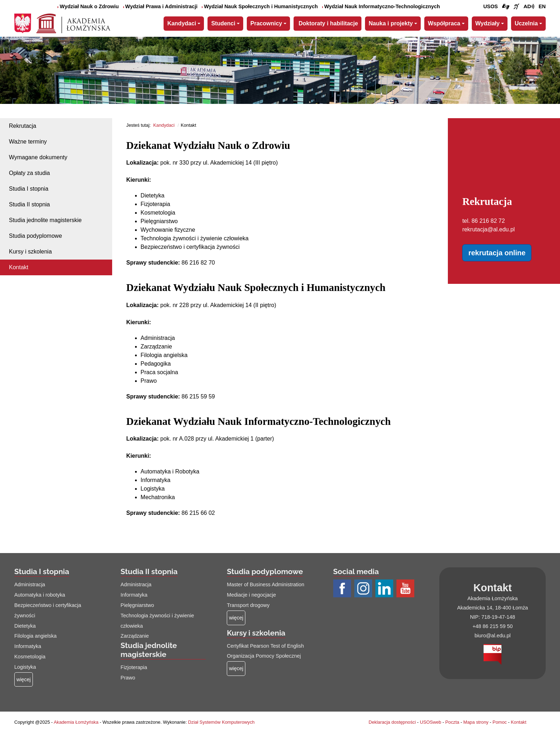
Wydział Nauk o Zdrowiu (88, 6)
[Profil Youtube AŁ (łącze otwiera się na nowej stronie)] (406, 589)
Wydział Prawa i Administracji (160, 6)
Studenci (223, 23)
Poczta (452, 722)
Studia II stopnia (29, 204)
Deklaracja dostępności (392, 722)
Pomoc (500, 722)
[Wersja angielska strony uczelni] (542, 7)
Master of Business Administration (266, 584)
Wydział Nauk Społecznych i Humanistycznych (260, 6)
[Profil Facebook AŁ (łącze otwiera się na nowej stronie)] (343, 589)
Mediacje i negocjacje (251, 595)
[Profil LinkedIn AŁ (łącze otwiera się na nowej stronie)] (385, 589)
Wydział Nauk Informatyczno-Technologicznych (381, 6)
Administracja (30, 584)
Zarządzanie (135, 636)
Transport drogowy (248, 605)
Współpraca (444, 23)
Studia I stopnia (29, 189)
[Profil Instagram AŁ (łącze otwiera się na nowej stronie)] (364, 589)
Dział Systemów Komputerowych (221, 722)
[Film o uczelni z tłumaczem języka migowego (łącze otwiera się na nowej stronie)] (516, 7)
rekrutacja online (497, 253)
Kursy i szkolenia (30, 252)
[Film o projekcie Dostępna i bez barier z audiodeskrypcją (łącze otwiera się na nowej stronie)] (529, 7)
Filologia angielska (35, 636)
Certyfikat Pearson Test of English (265, 646)
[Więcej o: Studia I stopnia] (24, 680)
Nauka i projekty (391, 23)
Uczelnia (526, 23)
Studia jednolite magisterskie (45, 220)
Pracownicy (266, 23)
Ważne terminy (28, 142)
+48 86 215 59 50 (492, 626)
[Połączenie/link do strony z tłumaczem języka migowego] (506, 7)
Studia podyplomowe (36, 236)
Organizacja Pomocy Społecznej (264, 656)
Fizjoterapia (134, 667)
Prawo (128, 678)
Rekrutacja (22, 126)
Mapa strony (476, 722)
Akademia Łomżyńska (76, 722)
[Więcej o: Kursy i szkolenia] (236, 669)
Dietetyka (25, 626)
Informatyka (28, 646)
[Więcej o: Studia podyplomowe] (236, 618)
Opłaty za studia (29, 173)
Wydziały (487, 23)
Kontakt (19, 267)
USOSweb (431, 722)
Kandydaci (182, 23)
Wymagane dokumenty (38, 157)
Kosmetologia (30, 657)
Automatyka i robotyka (40, 595)
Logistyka (25, 667)
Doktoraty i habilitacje (328, 23)
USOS (491, 6)
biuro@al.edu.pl (493, 636)
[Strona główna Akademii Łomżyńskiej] (73, 22)
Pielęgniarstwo (137, 605)
